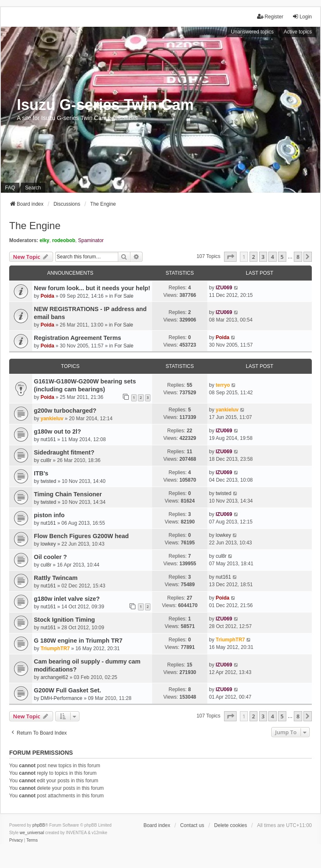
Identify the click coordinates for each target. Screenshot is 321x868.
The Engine (35, 226)
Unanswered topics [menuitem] (252, 32)
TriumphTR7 (55, 648)
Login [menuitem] (302, 17)
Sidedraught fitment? (64, 452)
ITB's (41, 473)
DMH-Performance (61, 698)
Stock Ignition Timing (64, 620)
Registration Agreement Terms (78, 338)
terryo (223, 385)
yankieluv (52, 419)
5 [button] (282, 257)
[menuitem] (16, 840)
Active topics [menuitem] (298, 32)
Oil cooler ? (50, 557)
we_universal (32, 833)
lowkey (48, 544)
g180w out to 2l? (57, 431)
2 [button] (253, 257)
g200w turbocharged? (65, 411)
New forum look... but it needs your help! (92, 288)
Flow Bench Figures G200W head (81, 536)
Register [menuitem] (270, 17)
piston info (49, 515)
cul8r (46, 460)
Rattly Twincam (56, 578)
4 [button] (272, 257)
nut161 (48, 439)
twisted (48, 481)
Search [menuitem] (33, 188)
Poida (47, 296)
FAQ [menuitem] (10, 188)
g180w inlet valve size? (67, 599)
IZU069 (224, 288)
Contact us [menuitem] (192, 825)
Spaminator (91, 240)
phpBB (39, 825)
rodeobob (64, 240)
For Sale (124, 296)
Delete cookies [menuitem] (231, 825)
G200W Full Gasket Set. (68, 690)
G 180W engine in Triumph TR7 (78, 641)
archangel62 (54, 677)
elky (45, 240)
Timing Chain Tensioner (68, 494)
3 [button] (263, 257)
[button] (230, 257)
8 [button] (298, 257)
